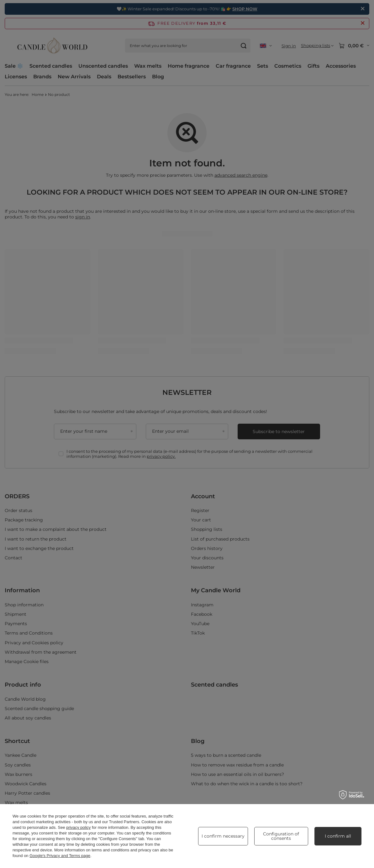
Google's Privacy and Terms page (60, 856)
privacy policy (78, 827)
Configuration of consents (281, 836)
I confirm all (338, 836)
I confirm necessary (223, 836)
